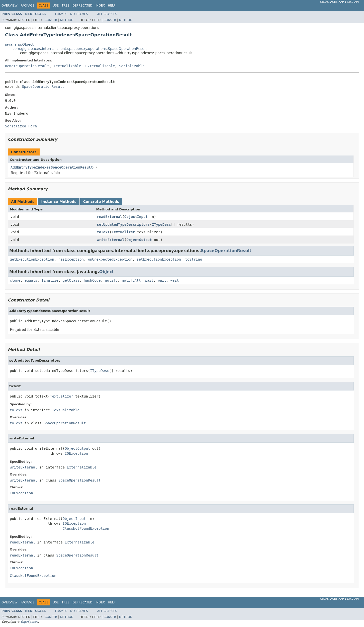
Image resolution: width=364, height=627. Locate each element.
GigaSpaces (29, 622)
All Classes (107, 14)
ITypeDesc (161, 224)
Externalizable (100, 66)
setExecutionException (159, 259)
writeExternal (111, 240)
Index (100, 6)
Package (27, 6)
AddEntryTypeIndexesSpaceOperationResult (52, 167)
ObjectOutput (139, 240)
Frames (61, 14)
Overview (10, 6)
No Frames (79, 14)
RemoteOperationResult (27, 66)
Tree (66, 6)
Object (107, 272)
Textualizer (123, 232)
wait (149, 280)
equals (31, 280)
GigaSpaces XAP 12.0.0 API (339, 2)
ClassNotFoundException (86, 528)
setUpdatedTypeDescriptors (123, 224)
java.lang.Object (19, 44)
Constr (51, 20)
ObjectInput (136, 217)
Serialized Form (21, 126)
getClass (71, 280)
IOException (76, 453)
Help (112, 6)
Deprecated (82, 6)
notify (111, 280)
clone (15, 280)
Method (67, 20)
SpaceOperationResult (43, 87)
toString (194, 259)
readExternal (110, 217)
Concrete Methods (101, 202)
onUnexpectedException (110, 259)
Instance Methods (59, 202)
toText (103, 232)
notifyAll (131, 280)
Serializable (132, 66)
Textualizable (67, 66)
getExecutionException (32, 259)
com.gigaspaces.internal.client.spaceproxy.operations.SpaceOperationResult (80, 49)
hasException (71, 259)
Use (56, 6)
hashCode (92, 280)
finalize (50, 280)
